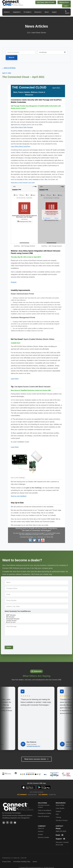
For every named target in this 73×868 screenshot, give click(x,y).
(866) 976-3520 (61, 829)
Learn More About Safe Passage (22, 127)
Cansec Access (36, 621)
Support (54, 12)
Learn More (15, 379)
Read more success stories (36, 757)
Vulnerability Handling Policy (22, 859)
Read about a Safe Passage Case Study (23, 183)
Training (58, 815)
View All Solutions (44, 814)
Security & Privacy (62, 818)
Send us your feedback (19, 496)
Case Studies (60, 806)
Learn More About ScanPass (21, 146)
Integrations (17, 12)
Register (14, 282)
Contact (40, 832)
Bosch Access (36, 623)
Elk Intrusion (36, 617)
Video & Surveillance (45, 808)
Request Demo (64, 2)
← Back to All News (9, 68)
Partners (41, 829)
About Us (41, 826)
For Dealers (28, 12)
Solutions (7, 12)
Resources (38, 12)
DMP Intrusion (36, 615)
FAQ (57, 812)
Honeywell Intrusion (36, 619)
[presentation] (18, 640)
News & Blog (60, 803)
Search (67, 12)
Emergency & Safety (44, 811)
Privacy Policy (7, 859)
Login (66, 6)
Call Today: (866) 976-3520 (46, 2)
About (47, 12)
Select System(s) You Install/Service (18, 611)
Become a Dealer (43, 835)
